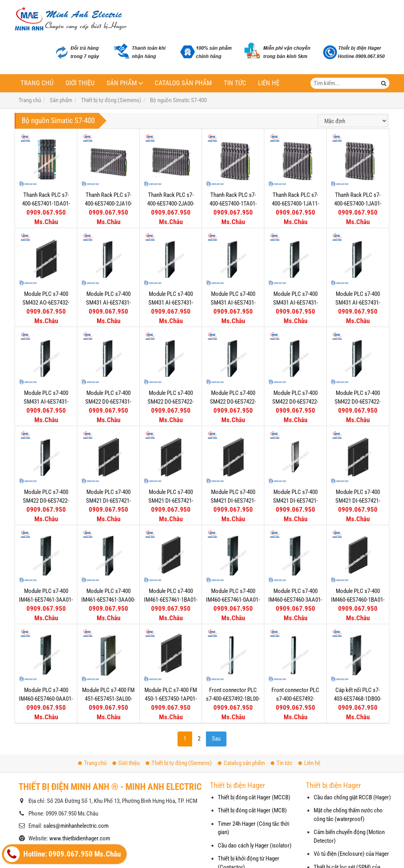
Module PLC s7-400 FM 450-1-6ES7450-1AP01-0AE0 (171, 699)
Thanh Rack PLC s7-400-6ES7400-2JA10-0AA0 (108, 203)
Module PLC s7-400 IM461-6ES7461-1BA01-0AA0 (171, 600)
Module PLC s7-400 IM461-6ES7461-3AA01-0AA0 (46, 600)
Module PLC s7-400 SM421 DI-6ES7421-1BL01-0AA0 (358, 500)
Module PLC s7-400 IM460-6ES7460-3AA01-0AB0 (295, 600)
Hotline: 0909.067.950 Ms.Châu (62, 854)
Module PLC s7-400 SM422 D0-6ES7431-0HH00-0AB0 (108, 401)
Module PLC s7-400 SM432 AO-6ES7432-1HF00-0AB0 (46, 302)
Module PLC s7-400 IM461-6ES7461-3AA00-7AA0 (108, 600)
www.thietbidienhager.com (80, 838)
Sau (216, 739)
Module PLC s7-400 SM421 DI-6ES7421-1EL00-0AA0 (296, 500)
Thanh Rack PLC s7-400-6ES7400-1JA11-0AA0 (296, 203)
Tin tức (235, 83)
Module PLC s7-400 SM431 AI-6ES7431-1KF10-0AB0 (358, 302)
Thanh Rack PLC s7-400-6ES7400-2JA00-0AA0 (171, 203)
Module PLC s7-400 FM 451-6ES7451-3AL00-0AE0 (108, 699)
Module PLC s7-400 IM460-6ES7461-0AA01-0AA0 (233, 600)
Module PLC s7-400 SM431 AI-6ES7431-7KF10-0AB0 (171, 302)
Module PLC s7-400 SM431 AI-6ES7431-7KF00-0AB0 (233, 302)
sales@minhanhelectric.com (76, 826)
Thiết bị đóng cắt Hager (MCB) (252, 810)
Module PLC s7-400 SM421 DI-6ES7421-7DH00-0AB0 (108, 500)
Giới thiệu (80, 83)
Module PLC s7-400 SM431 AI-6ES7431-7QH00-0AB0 (108, 302)
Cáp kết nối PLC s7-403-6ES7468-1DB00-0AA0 (358, 699)
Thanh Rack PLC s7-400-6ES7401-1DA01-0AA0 (46, 203)
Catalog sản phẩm (183, 83)
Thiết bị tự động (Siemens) (179, 763)
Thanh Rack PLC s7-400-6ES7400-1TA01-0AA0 (233, 203)
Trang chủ (37, 83)
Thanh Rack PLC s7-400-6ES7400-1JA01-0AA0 (358, 203)
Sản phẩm (122, 83)
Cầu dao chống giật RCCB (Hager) (352, 797)
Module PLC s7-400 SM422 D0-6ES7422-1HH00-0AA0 (233, 401)
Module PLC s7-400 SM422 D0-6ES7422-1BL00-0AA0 (358, 401)
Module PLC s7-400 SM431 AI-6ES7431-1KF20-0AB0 (296, 302)
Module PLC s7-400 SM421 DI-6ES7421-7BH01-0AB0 (171, 500)
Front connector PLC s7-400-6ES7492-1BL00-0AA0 (233, 699)
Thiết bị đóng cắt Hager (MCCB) (254, 797)
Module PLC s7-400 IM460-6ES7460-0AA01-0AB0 (46, 699)
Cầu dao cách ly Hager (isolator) (255, 846)
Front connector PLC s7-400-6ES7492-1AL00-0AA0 (295, 699)
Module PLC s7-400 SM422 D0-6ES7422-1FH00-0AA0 (295, 401)
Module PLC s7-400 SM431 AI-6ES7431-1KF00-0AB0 (46, 401)
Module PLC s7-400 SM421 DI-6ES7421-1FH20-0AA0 (233, 500)
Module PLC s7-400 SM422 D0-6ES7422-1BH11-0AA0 (46, 500)
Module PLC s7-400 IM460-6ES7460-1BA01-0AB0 (358, 600)
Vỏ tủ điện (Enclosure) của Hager (351, 854)
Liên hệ (269, 83)
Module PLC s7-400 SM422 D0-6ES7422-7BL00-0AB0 (171, 401)
